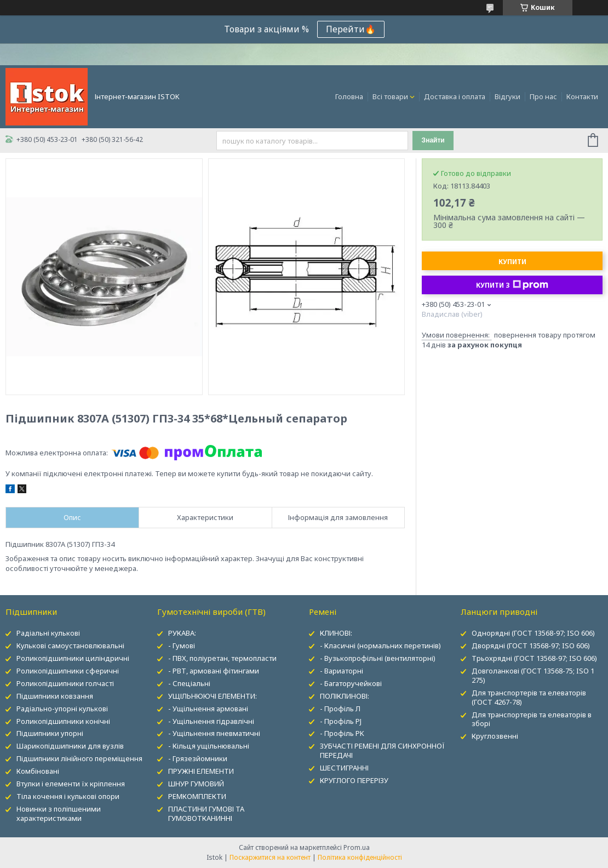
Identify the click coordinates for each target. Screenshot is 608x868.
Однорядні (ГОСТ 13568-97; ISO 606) (533, 633)
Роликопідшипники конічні (63, 721)
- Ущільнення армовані (208, 709)
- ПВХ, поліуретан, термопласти (222, 658)
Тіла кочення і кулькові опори (68, 796)
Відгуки (507, 96)
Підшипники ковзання (55, 696)
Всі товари (390, 96)
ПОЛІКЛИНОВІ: (345, 696)
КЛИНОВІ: (336, 633)
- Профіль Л (340, 709)
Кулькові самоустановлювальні (70, 646)
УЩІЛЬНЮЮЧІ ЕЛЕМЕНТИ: (213, 696)
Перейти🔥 (351, 29)
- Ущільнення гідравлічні (211, 721)
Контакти (582, 96)
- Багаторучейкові (351, 683)
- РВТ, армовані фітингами (214, 671)
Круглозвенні (495, 736)
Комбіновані (38, 771)
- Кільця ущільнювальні (209, 746)
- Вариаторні (342, 671)
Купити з (512, 285)
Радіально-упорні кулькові (62, 709)
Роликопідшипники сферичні (68, 671)
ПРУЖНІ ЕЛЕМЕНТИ (201, 771)
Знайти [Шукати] (433, 140)
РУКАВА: (182, 633)
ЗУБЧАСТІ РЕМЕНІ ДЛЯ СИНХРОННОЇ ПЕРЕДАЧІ (382, 750)
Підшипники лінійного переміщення (79, 758)
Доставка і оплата (455, 96)
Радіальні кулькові (48, 633)
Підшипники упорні (50, 733)
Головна (349, 96)
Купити (512, 262)
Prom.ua (357, 847)
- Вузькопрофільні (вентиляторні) (378, 658)
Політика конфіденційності (360, 857)
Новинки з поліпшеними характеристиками (59, 813)
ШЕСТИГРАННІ (344, 768)
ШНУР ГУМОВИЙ (196, 784)
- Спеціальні (189, 683)
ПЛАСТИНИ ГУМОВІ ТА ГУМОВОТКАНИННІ (206, 813)
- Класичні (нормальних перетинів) (380, 646)
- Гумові (182, 646)
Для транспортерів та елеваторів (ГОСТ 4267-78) (529, 697)
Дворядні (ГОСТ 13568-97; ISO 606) (531, 646)
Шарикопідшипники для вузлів (70, 746)
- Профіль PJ (341, 721)
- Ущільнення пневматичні (214, 733)
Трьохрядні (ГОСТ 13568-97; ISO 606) (534, 658)
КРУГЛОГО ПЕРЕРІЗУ (354, 780)
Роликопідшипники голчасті (65, 683)
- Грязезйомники (198, 758)
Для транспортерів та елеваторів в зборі (532, 719)
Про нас (543, 96)
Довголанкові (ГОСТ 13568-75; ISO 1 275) (533, 675)
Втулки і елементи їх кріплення (71, 784)
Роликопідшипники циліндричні (73, 658)
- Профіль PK (342, 733)
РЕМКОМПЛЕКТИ (197, 796)
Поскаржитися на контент (270, 857)
